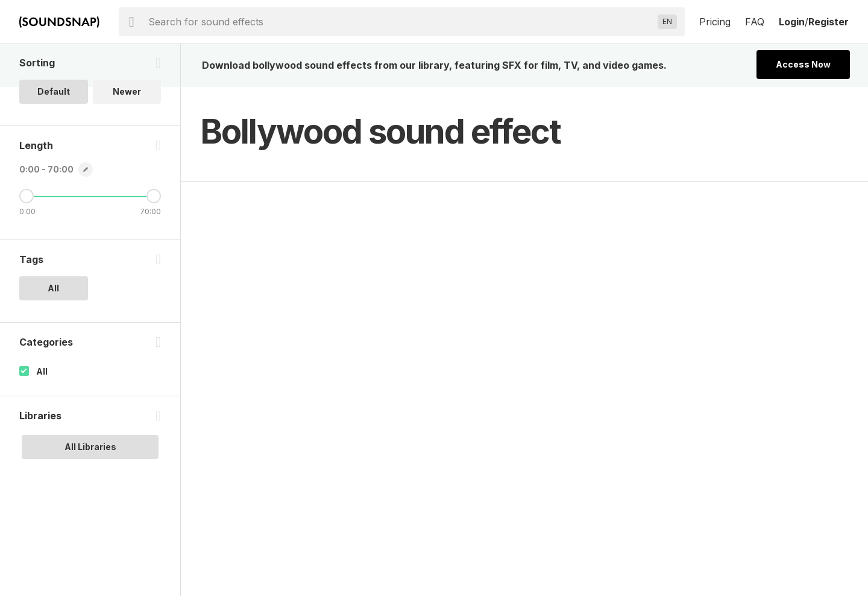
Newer (127, 91)
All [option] (53, 288)
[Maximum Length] (154, 196)
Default (54, 91)
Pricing (715, 22)
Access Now (803, 64)
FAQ (755, 22)
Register (829, 22)
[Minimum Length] (27, 196)
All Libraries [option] (90, 447)
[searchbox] (401, 22)
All (42, 371)
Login (792, 22)
